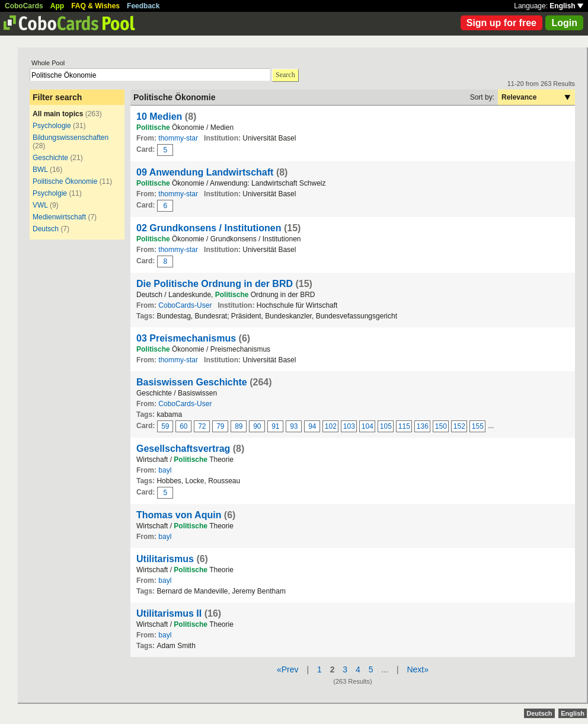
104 (367, 426)
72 (202, 426)
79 (220, 426)
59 (165, 426)
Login (564, 23)
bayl (165, 470)
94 (312, 426)
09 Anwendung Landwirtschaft (205, 172)
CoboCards (24, 6)
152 (459, 426)
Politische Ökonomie (65, 181)
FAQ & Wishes (95, 6)
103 (349, 426)
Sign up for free (501, 23)
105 (386, 426)
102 (331, 426)
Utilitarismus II (169, 613)
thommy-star (178, 138)
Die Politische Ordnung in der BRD (215, 284)
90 (257, 426)
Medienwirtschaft (59, 217)
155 (478, 426)
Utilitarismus (165, 559)
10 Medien (159, 117)
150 (441, 426)
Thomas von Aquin (179, 515)
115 (404, 426)
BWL (40, 170)
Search (285, 75)
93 (294, 426)
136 (423, 426)
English (566, 6)
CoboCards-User (185, 305)
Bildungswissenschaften (71, 138)
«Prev (288, 669)
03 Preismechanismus (186, 338)
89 (239, 426)
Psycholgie (50, 193)
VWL (40, 205)
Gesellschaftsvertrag (183, 449)
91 (275, 426)
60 (183, 426)
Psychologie (52, 126)
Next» (418, 669)
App (57, 6)
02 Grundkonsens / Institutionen (209, 228)
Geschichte (50, 158)
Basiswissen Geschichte (192, 382)
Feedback (143, 6)
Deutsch (46, 229)
